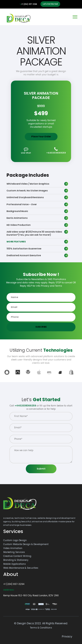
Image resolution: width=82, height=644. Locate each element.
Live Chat (26, 151)
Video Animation (13, 548)
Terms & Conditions (41, 628)
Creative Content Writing (17, 556)
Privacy (67, 636)
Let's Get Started (50, 4)
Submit (41, 469)
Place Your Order (41, 137)
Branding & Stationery (16, 560)
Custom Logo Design (15, 540)
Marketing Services (14, 552)
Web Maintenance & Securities (21, 568)
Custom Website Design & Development (26, 544)
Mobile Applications (15, 564)
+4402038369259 (56, 151)
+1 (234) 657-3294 (28, 4)
